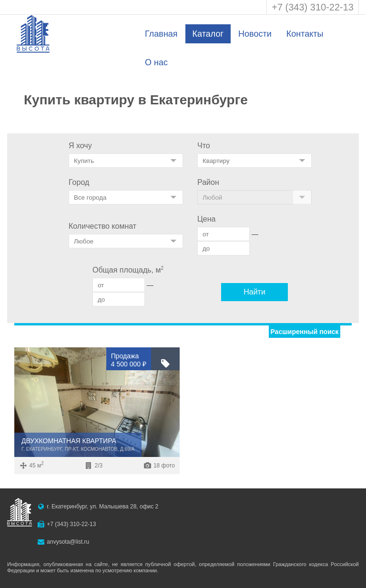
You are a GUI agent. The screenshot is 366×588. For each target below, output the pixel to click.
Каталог (208, 34)
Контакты (305, 34)
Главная (161, 34)
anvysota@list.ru (68, 542)
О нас (156, 62)
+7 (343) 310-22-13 (313, 7)
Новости (255, 34)
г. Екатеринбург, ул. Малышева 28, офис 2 (102, 507)
